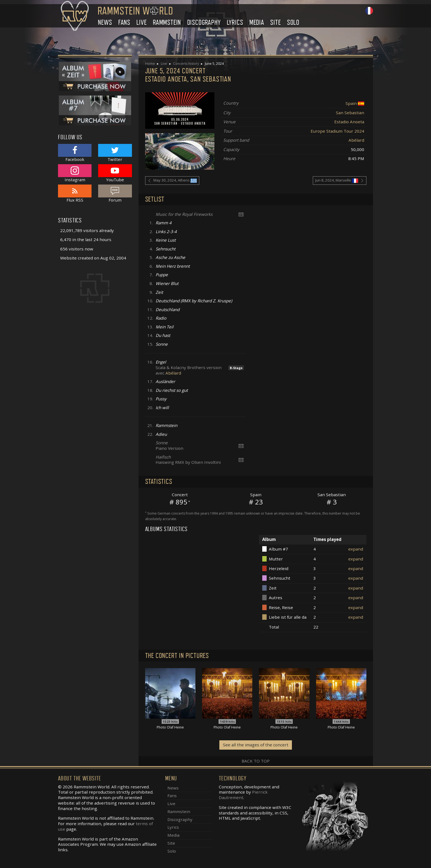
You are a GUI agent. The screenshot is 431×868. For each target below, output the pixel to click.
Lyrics (235, 22)
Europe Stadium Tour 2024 (337, 131)
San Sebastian (350, 113)
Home (150, 64)
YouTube (115, 173)
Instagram (75, 173)
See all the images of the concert (256, 745)
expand (356, 549)
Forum (115, 193)
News (105, 22)
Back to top (256, 761)
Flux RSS (75, 193)
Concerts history (186, 64)
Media (257, 22)
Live (141, 22)
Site (275, 22)
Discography (204, 22)
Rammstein (167, 22)
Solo (293, 22)
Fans (124, 22)
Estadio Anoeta (349, 122)
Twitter (115, 153)
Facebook (75, 153)
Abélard (356, 140)
